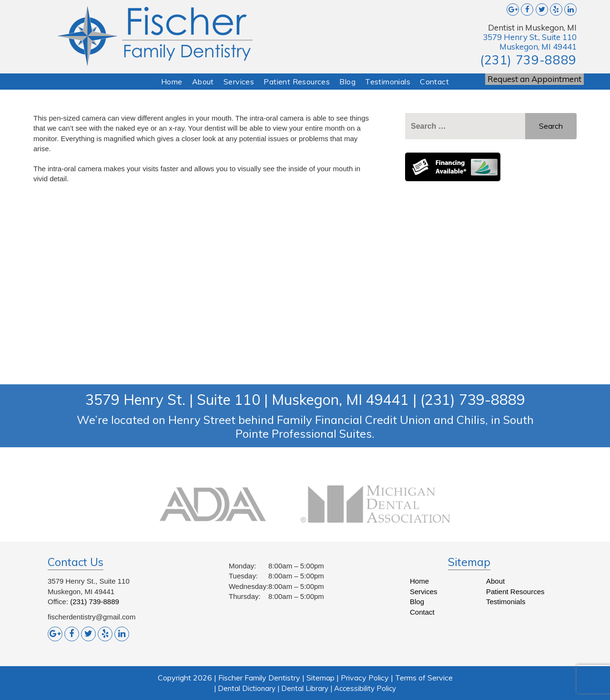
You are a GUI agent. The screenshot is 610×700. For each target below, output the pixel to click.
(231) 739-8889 (528, 60)
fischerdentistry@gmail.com (91, 617)
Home (172, 82)
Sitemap (320, 678)
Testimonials (388, 82)
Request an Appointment (534, 79)
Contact (434, 82)
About (203, 82)
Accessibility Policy (365, 688)
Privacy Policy (365, 678)
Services (239, 82)
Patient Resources (297, 82)
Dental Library (305, 688)
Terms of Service (424, 678)
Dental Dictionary (247, 688)
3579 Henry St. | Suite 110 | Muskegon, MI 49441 (247, 400)
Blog (347, 82)
